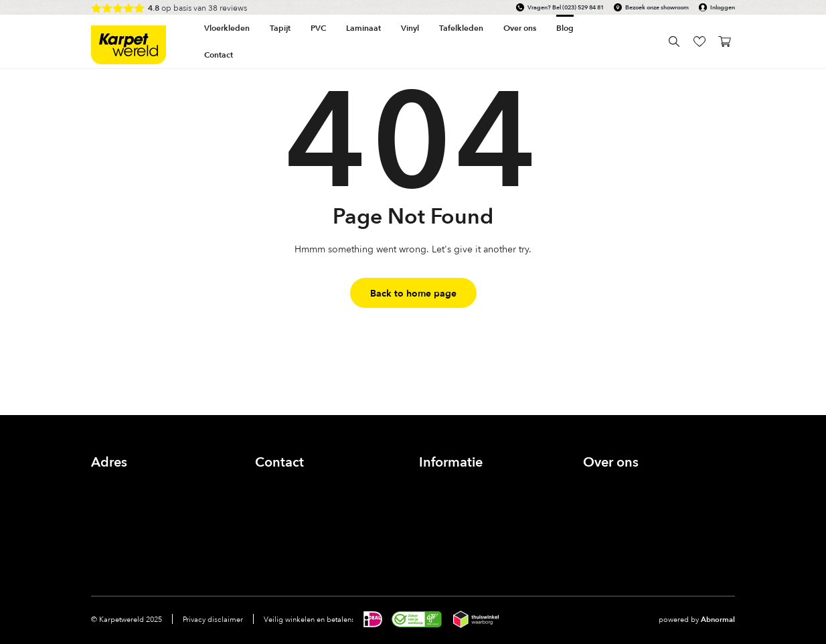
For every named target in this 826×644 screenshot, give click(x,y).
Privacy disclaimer (213, 619)
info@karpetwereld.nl (301, 500)
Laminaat (363, 28)
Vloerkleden (227, 28)
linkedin (325, 535)
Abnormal (718, 619)
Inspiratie (603, 515)
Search (674, 42)
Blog (565, 28)
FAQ (429, 531)
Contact (219, 55)
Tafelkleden (461, 28)
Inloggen (723, 7)
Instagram (296, 535)
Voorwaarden (447, 546)
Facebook (267, 535)
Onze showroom (618, 500)
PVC (318, 28)
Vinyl (410, 28)
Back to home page (413, 293)
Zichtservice (444, 500)
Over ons (603, 484)
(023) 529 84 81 (583, 7)
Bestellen (439, 515)
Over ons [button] (520, 28)
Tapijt (280, 28)
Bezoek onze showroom (657, 7)
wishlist (699, 42)
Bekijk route (116, 515)
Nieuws (599, 531)
